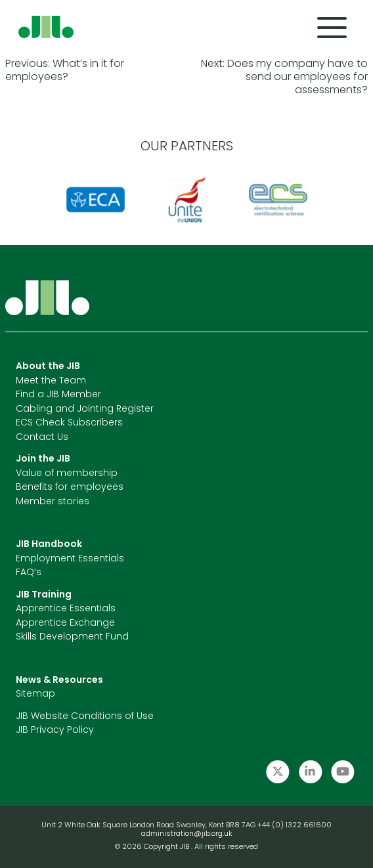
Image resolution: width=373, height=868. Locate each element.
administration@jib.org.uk (187, 834)
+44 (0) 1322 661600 (295, 826)
